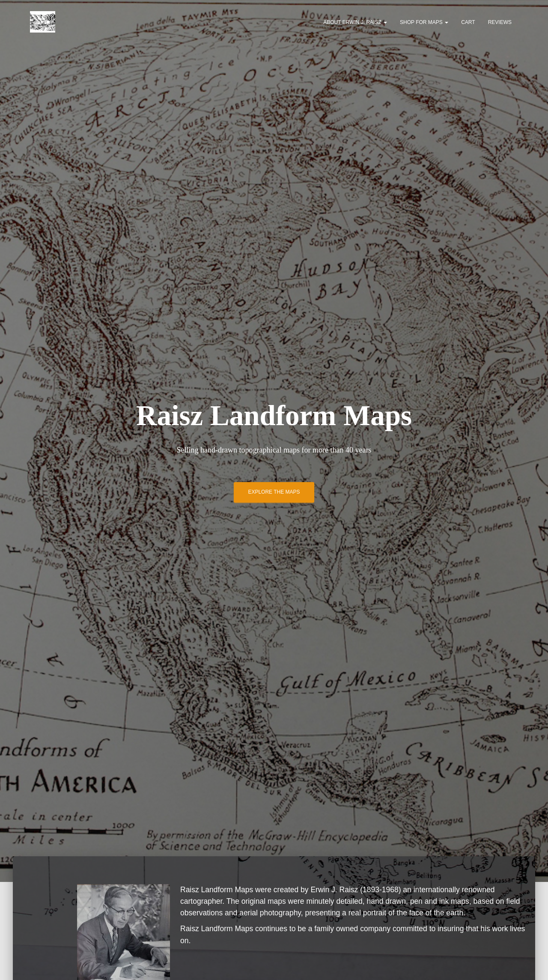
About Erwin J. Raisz (355, 22)
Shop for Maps (424, 22)
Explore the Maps (274, 492)
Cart (468, 22)
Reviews (500, 22)
